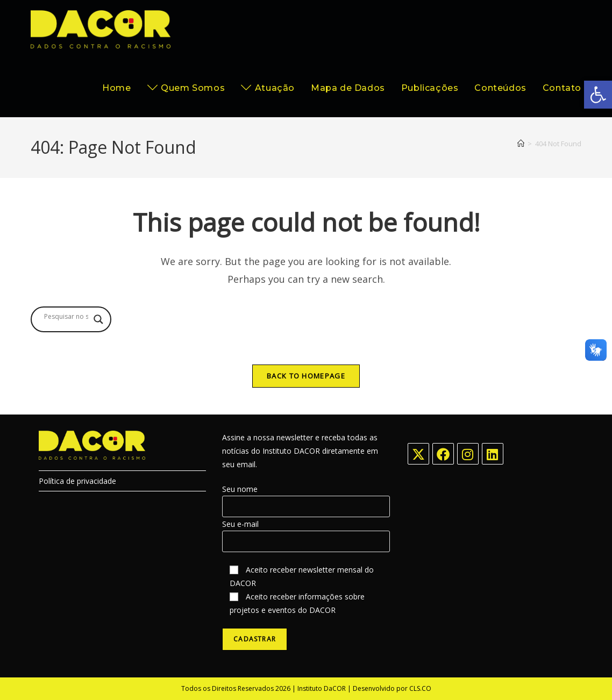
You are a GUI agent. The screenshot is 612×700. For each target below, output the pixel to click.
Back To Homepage (306, 376)
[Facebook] (443, 454)
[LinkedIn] (493, 454)
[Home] (521, 144)
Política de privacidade (77, 481)
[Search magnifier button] (98, 319)
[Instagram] (468, 454)
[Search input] (66, 317)
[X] (418, 454)
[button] (598, 95)
